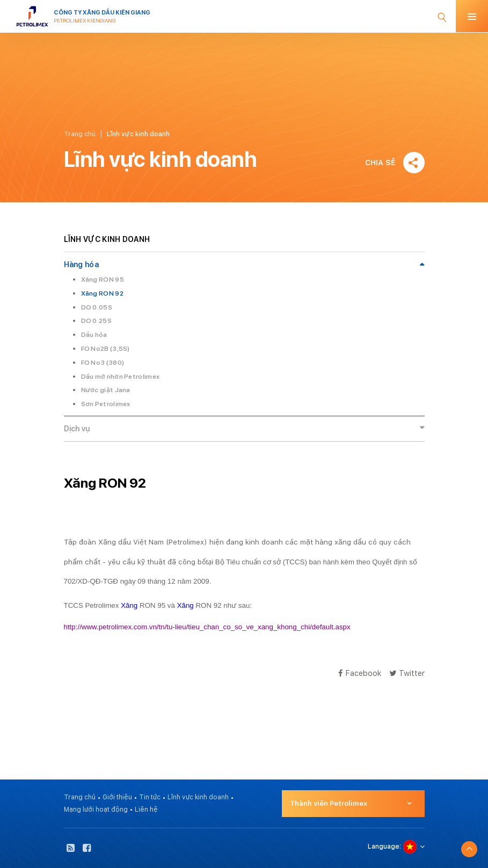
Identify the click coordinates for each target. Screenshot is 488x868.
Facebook (360, 673)
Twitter (407, 673)
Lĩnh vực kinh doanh (198, 797)
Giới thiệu (117, 797)
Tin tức (150, 797)
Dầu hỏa (94, 335)
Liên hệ (146, 810)
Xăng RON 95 (103, 279)
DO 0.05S (97, 307)
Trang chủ (80, 134)
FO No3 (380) (103, 363)
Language (384, 847)
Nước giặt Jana (106, 390)
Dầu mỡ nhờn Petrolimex (121, 377)
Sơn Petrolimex (106, 404)
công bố (192, 562)
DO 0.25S (96, 321)
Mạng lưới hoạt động (96, 810)
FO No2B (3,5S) (105, 349)
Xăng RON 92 (102, 293)
